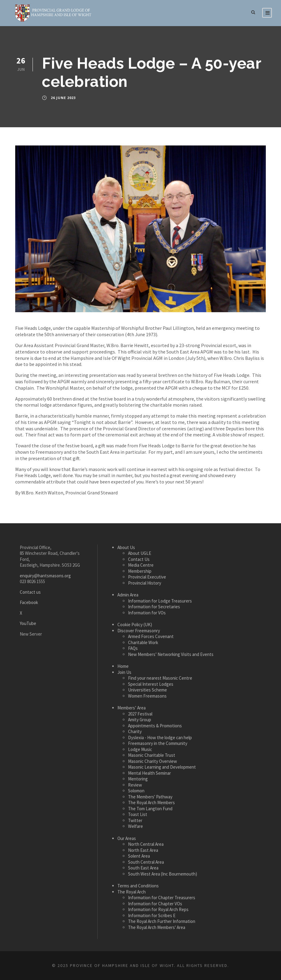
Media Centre (141, 565)
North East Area (143, 850)
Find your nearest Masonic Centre (160, 678)
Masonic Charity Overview (153, 761)
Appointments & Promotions (155, 726)
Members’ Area (132, 708)
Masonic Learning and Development (162, 767)
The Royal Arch (132, 892)
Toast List (138, 814)
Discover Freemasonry (139, 631)
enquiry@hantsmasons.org (45, 576)
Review (135, 785)
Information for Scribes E (152, 915)
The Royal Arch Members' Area (157, 927)
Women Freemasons (147, 696)
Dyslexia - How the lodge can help (160, 738)
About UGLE (140, 553)
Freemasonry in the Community (158, 743)
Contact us (30, 592)
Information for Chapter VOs (155, 904)
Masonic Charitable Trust (152, 755)
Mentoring (138, 779)
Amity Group (140, 720)
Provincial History (145, 583)
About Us (126, 547)
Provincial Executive (147, 577)
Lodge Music (140, 749)
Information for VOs (147, 613)
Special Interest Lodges (151, 684)
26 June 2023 (63, 98)
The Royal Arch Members (151, 802)
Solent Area (139, 856)
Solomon (136, 791)
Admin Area (128, 595)
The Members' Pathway (150, 797)
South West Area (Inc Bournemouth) (163, 874)
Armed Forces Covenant (151, 636)
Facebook (29, 602)
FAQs (133, 648)
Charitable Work (143, 642)
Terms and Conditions (138, 886)
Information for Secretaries (154, 607)
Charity (135, 731)
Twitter (135, 820)
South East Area (143, 868)
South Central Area (146, 862)
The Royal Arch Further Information (162, 921)
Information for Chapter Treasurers (162, 898)
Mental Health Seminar (149, 773)
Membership (140, 571)
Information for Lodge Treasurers (160, 601)
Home (123, 666)
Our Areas (127, 838)
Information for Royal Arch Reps (158, 909)
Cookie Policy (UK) (135, 625)
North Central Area (146, 844)
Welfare (135, 826)
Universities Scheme (147, 690)
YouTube (28, 623)
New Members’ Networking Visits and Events (171, 654)
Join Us (124, 672)
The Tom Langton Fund (150, 809)
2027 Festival (140, 714)
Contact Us (139, 559)
